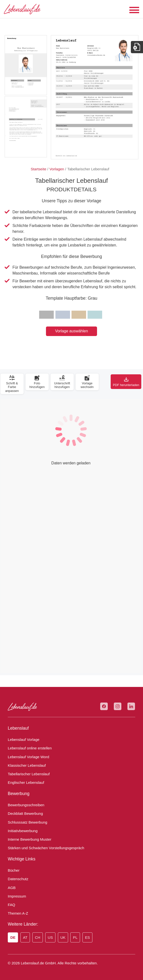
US (50, 937)
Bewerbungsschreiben (26, 805)
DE (13, 937)
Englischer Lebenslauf (26, 782)
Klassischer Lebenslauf (27, 765)
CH (38, 937)
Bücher (14, 870)
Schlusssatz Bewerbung (27, 822)
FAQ (11, 905)
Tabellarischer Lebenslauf (29, 774)
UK (63, 937)
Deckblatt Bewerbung (25, 813)
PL (75, 937)
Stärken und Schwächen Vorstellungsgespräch (46, 848)
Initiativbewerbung (23, 831)
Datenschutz (18, 879)
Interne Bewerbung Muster (30, 839)
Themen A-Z (18, 913)
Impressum (17, 896)
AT (25, 937)
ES (87, 937)
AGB (12, 888)
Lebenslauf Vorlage (24, 740)
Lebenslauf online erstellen (30, 748)
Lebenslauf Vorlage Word (28, 757)
